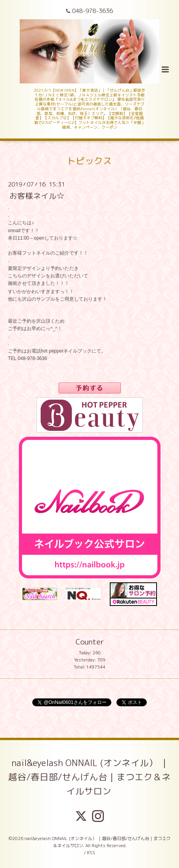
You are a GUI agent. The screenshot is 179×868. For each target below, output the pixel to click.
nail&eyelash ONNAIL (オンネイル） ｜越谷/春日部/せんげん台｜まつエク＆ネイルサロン (89, 777)
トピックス (89, 161)
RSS (91, 853)
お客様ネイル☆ (37, 196)
